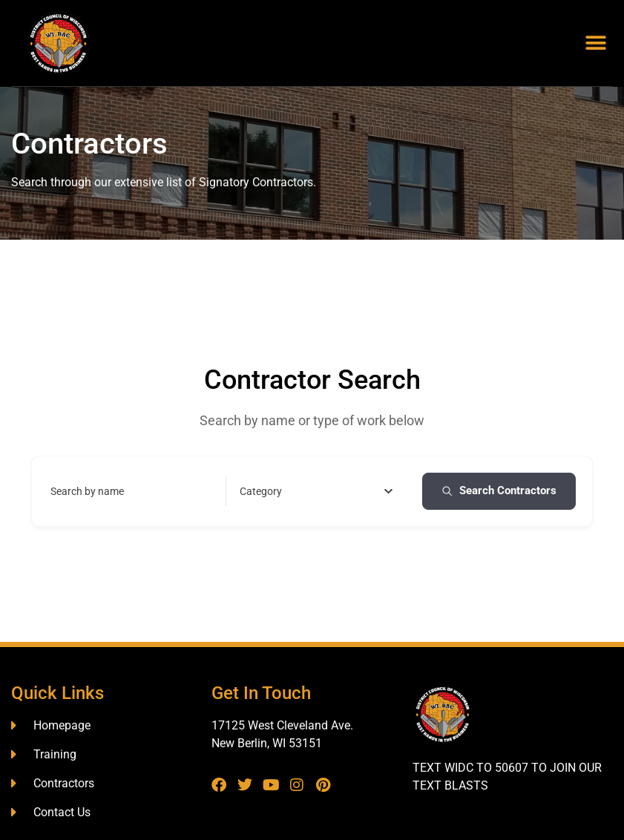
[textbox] (261, 491)
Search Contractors (499, 490)
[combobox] (316, 491)
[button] (596, 43)
